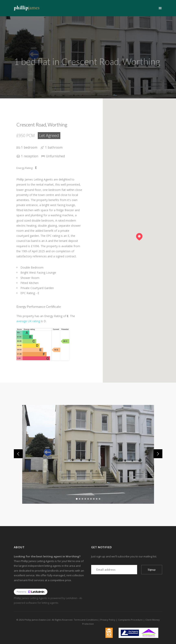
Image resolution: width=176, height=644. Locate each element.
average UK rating (33, 321)
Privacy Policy (108, 620)
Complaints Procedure (130, 620)
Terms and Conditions (86, 620)
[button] (139, 235)
